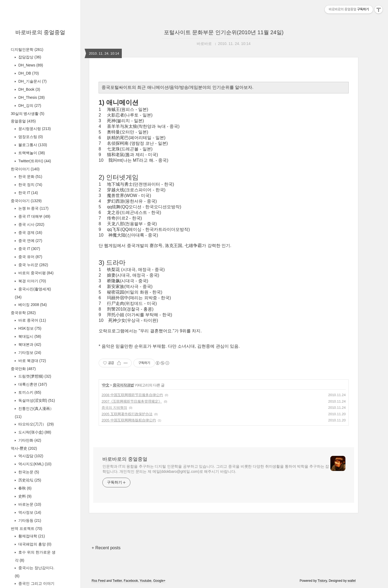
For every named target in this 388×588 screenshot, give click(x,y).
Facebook (131, 581)
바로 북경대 (32, 361)
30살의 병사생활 (27, 114)
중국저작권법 (123, 385)
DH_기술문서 (32, 81)
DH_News (30, 65)
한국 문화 (30, 177)
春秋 (24, 488)
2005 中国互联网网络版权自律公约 (129, 420)
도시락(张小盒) (34, 432)
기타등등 (29, 520)
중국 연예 (30, 241)
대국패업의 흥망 (34, 544)
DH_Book (29, 89)
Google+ (160, 581)
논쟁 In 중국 (33, 208)
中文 (106, 385)
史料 (24, 496)
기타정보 (29, 353)
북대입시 (29, 336)
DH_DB (28, 73)
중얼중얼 (23, 121)
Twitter (117, 581)
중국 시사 (31, 224)
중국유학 (23, 313)
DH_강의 (29, 105)
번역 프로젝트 (27, 529)
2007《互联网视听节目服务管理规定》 (132, 401)
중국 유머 (30, 257)
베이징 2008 (32, 305)
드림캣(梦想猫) (34, 376)
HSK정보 (29, 328)
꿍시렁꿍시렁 (34, 129)
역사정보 (29, 512)
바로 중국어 (32, 320)
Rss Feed (98, 581)
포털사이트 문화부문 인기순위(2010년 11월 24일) (224, 32)
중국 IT (29, 249)
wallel (352, 581)
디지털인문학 (27, 50)
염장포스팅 (30, 137)
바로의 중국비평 (35, 273)
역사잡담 (30, 456)
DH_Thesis (31, 97)
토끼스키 (29, 392)
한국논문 (28, 472)
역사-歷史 (24, 448)
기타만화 (29, 440)
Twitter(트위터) (34, 161)
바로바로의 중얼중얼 (40, 32)
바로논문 (29, 504)
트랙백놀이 (31, 153)
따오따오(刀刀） (35, 424)
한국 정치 (30, 185)
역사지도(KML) (34, 464)
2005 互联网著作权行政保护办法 (127, 414)
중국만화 (23, 369)
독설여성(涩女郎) (36, 400)
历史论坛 (29, 480)
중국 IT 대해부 (34, 216)
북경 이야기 (32, 281)
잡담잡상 (29, 57)
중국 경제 (30, 233)
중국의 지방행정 (114, 408)
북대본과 (29, 344)
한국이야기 (25, 169)
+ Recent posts (106, 548)
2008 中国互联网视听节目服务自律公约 (132, 395)
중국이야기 (26, 201)
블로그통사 (32, 145)
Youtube (145, 581)
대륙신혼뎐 (32, 384)
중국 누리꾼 (33, 265)
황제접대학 (31, 536)
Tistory (322, 581)
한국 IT (28, 193)
